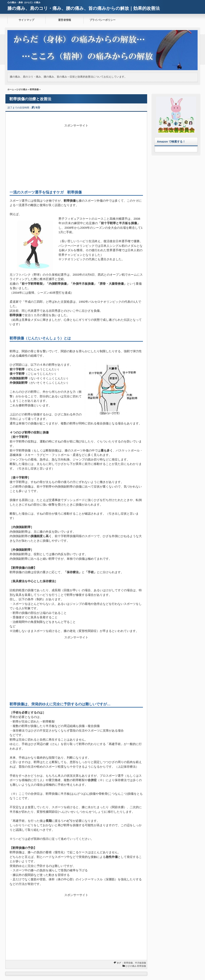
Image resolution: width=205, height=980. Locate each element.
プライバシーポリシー (102, 20)
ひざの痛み (22, 89)
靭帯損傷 (34, 89)
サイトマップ (26, 20)
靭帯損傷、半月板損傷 (135, 963)
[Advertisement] (76, 156)
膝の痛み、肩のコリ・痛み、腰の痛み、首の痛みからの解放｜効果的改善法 (84, 8)
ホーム (11, 89)
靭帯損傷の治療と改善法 (30, 99)
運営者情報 (65, 20)
